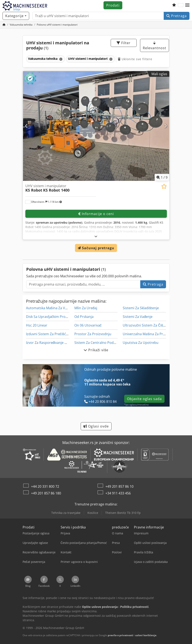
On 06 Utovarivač (88, 325)
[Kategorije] (16, 16)
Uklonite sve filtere (135, 59)
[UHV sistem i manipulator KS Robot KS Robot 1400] (96, 126)
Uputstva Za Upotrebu (141, 343)
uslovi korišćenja (146, 635)
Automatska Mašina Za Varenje (51, 308)
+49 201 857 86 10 (119, 486)
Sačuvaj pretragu (96, 248)
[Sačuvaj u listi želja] (164, 186)
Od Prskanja (84, 317)
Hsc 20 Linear (37, 325)
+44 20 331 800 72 (45, 486)
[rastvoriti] (96, 236)
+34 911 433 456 (118, 493)
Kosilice (93, 513)
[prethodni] (27, 126)
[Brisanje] (61, 59)
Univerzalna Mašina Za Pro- (144, 334)
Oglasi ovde (96, 426)
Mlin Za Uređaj (86, 308)
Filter (124, 43)
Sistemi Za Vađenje (138, 317)
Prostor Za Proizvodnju (93, 334)
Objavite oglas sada (144, 399)
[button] (187, 5)
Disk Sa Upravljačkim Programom (53, 317)
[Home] (21, 25)
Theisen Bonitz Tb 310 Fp (123, 513)
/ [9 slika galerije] (162, 177)
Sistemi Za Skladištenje (141, 308)
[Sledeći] (166, 126)
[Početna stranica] (4, 25)
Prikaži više (96, 350)
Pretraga (177, 16)
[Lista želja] (174, 5)
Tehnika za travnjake (66, 513)
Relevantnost (155, 46)
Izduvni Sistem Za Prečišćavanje (51, 334)
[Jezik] (181, 5)
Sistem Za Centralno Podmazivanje (102, 343)
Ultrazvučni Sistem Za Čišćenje (147, 325)
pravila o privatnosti (121, 635)
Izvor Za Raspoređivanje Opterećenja (55, 343)
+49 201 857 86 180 (46, 493)
